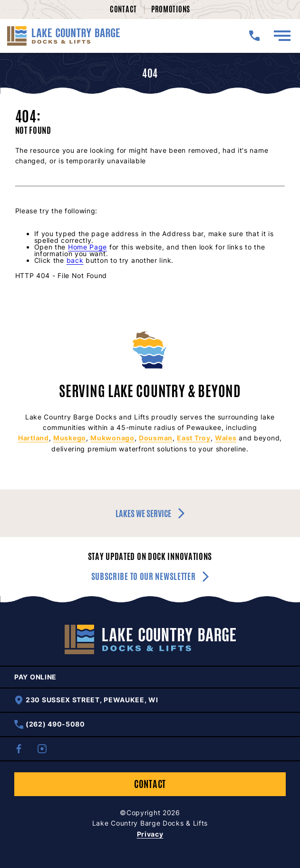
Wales (226, 438)
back (75, 260)
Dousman (156, 438)
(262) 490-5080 (50, 724)
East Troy (194, 438)
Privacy (150, 834)
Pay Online (35, 677)
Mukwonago (112, 438)
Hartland (34, 438)
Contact (123, 9)
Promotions (171, 9)
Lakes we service (150, 513)
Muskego (70, 438)
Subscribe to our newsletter (150, 577)
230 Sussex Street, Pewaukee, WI (86, 700)
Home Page (87, 247)
